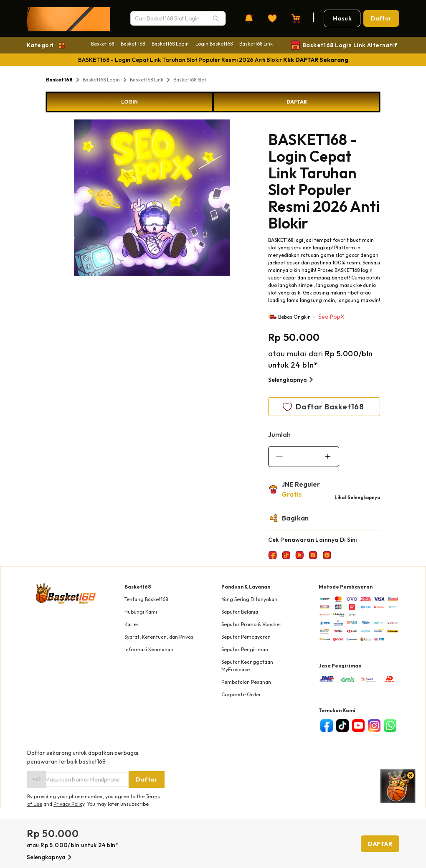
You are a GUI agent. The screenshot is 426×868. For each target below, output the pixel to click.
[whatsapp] (390, 726)
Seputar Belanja (240, 612)
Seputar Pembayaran (246, 637)
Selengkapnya (292, 380)
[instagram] (374, 726)
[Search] (216, 18)
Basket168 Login (170, 44)
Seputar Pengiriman (245, 649)
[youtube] (358, 726)
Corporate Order (241, 694)
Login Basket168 (214, 44)
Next (236, 199)
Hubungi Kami (141, 612)
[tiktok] (342, 726)
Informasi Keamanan (149, 649)
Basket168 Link (256, 44)
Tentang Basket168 (146, 599)
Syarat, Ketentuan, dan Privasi (160, 637)
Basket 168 (133, 44)
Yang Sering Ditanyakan (249, 599)
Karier (132, 624)
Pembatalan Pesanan (246, 682)
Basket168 (103, 44)
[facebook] (327, 726)
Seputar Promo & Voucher (251, 624)
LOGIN (129, 102)
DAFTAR (297, 102)
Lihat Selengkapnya (357, 497)
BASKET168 (281, 240)
